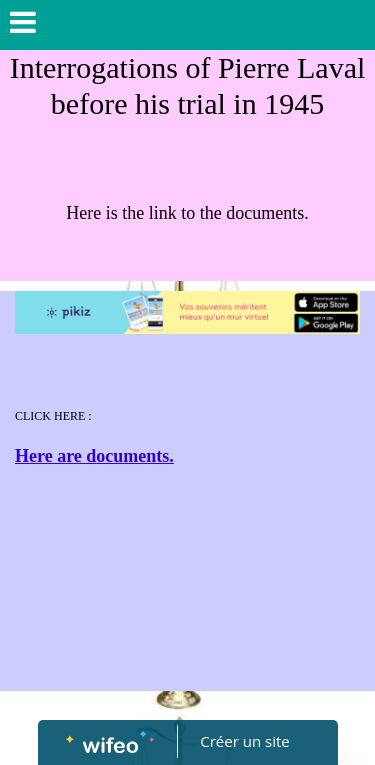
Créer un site (244, 741)
